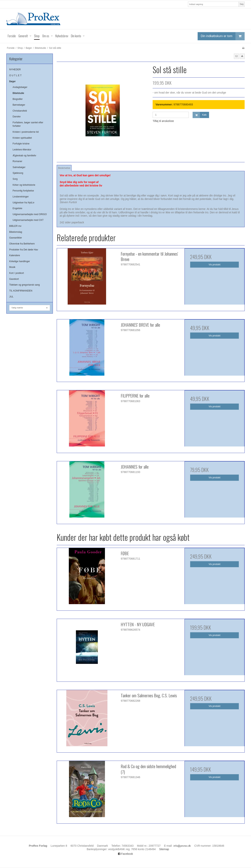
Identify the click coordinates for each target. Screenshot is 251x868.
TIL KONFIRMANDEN (21, 291)
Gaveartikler (16, 238)
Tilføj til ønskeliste (163, 121)
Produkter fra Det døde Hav (24, 250)
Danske (17, 117)
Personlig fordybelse (23, 191)
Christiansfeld (20, 111)
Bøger (12, 81)
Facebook (125, 854)
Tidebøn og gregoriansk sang (25, 285)
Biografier (18, 99)
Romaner (17, 161)
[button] (236, 56)
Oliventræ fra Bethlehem (22, 244)
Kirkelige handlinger (20, 261)
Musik (12, 267)
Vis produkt (215, 265)
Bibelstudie (18, 93)
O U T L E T (15, 75)
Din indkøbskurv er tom (223, 36)
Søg (241, 4)
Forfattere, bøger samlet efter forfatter (28, 124)
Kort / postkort (17, 273)
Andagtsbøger (20, 87)
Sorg (15, 179)
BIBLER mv (15, 226)
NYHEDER (15, 70)
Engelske (17, 208)
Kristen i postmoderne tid (26, 132)
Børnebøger (19, 105)
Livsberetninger (21, 197)
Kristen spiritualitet (22, 138)
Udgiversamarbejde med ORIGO (30, 214)
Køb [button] (200, 115)
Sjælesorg (18, 173)
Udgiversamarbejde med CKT (28, 220)
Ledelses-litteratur (22, 150)
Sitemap (164, 849)
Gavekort (14, 279)
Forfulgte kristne (21, 144)
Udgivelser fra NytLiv (24, 203)
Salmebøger (19, 167)
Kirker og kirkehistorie (24, 185)
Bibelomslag (16, 232)
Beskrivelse (64, 168)
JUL (11, 297)
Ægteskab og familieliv (25, 156)
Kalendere (15, 255)
